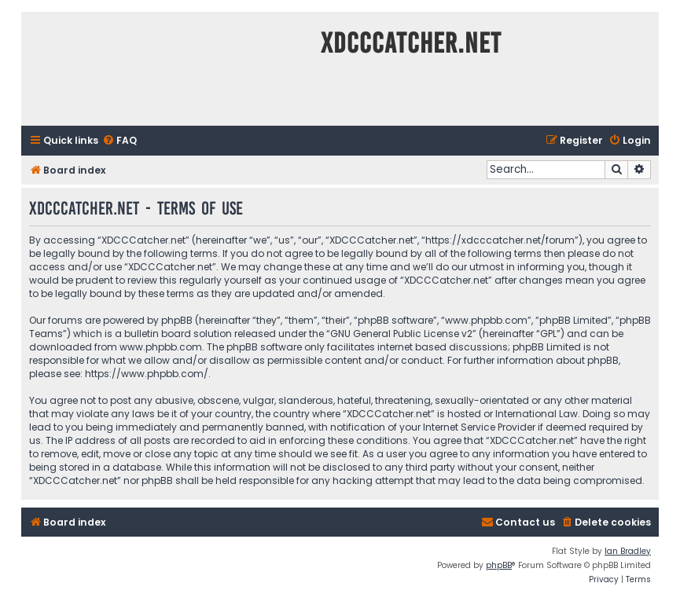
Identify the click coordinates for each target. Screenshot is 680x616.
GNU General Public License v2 (401, 334)
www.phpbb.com (161, 347)
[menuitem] (119, 141)
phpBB (499, 565)
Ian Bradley (628, 551)
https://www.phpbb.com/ (147, 374)
